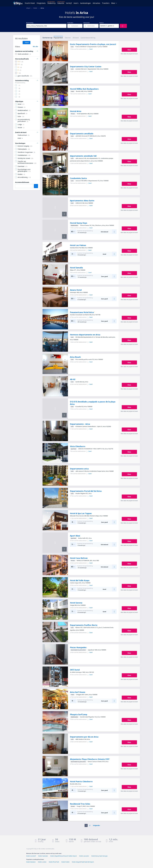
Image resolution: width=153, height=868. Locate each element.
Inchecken (70, 23)
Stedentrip (51, 3)
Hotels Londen (42, 862)
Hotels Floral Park (54, 862)
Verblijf (69, 3)
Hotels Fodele (65, 862)
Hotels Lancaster (84, 856)
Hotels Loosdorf (31, 856)
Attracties (96, 3)
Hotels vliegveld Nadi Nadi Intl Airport (83, 862)
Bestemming (30, 23)
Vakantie (61, 3)
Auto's (76, 3)
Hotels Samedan (43, 856)
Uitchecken (87, 23)
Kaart (26, 42)
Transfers (106, 3)
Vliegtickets (41, 3)
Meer (113, 3)
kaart (91, 49)
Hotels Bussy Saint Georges (99, 856)
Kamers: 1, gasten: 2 (107, 26)
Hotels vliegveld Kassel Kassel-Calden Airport (64, 856)
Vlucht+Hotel (30, 3)
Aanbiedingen (86, 3)
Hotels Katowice (31, 862)
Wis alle (35, 47)
